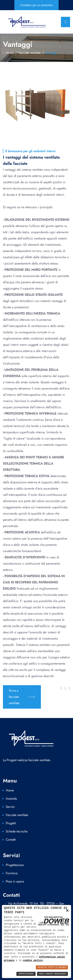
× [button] (67, 910)
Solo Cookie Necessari (52, 974)
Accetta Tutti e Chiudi (52, 967)
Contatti (11, 840)
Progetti (11, 823)
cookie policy (33, 960)
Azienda (11, 799)
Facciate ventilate (30, 53)
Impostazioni (26, 974)
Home (8, 53)
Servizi (10, 807)
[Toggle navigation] (66, 22)
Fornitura (12, 873)
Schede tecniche (17, 831)
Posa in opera (15, 881)
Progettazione (15, 865)
